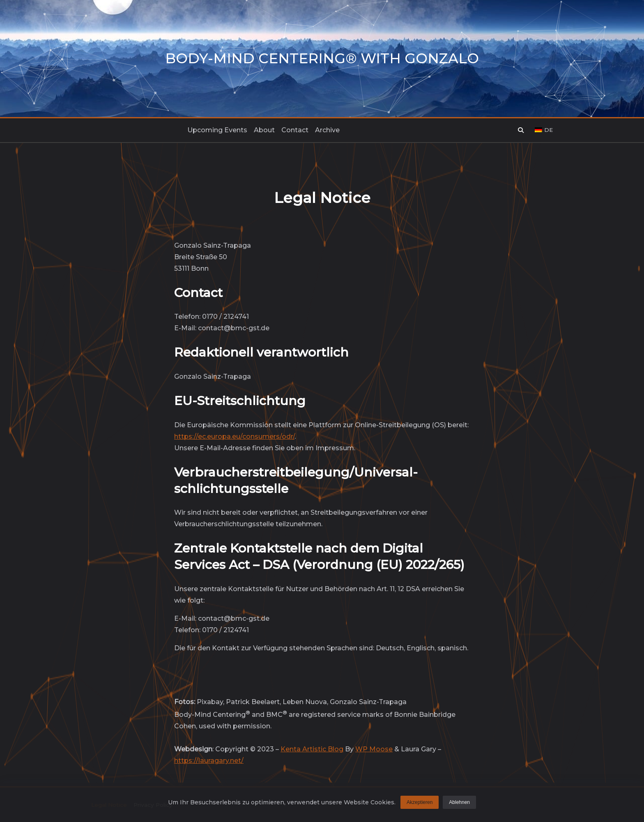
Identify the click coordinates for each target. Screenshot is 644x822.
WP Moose (374, 749)
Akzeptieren (420, 804)
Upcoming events (217, 130)
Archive (327, 130)
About (264, 130)
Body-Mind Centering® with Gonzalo (322, 58)
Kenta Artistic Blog (312, 749)
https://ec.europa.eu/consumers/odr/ (234, 436)
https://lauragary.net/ (209, 761)
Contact (295, 130)
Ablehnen (459, 804)
